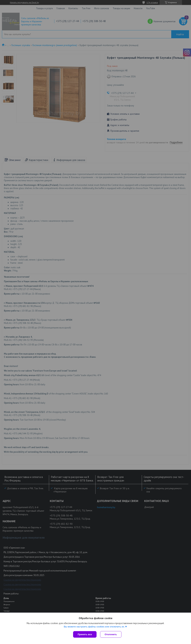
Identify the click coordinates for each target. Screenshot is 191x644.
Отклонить (111, 634)
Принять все (85, 634)
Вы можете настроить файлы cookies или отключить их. (94, 627)
